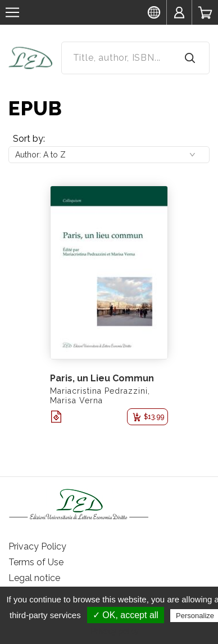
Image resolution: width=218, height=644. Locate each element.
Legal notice (34, 578)
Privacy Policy (37, 546)
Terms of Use (36, 562)
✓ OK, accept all (126, 615)
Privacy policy (115, 631)
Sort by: (29, 139)
